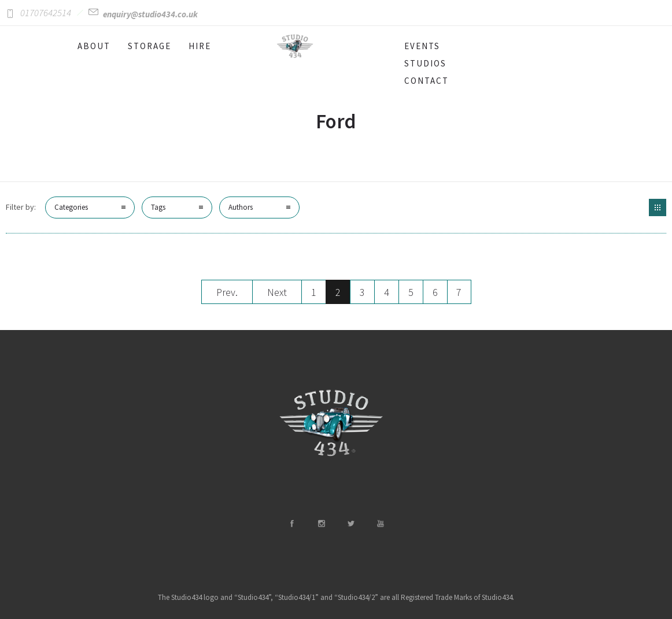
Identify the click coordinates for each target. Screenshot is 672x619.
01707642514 (46, 13)
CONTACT (427, 81)
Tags (158, 207)
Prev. (227, 292)
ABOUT (94, 46)
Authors (241, 207)
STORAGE (149, 46)
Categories (71, 207)
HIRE (200, 46)
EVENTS (422, 46)
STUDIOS (425, 63)
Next (277, 292)
